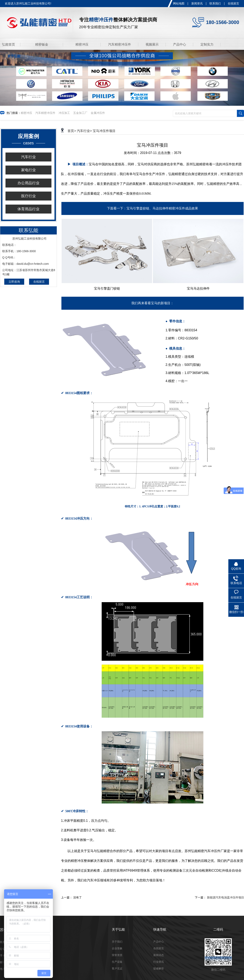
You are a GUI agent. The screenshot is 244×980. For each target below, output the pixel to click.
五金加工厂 (80, 113)
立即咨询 (14, 282)
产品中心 (180, 44)
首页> (72, 131)
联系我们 (215, 3)
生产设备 (117, 962)
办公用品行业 (28, 183)
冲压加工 (64, 113)
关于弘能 (14, 56)
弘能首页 (9, 44)
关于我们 (117, 942)
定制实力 (207, 44)
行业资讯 (159, 962)
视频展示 (152, 44)
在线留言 (233, 3)
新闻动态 (159, 955)
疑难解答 (159, 969)
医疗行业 (28, 196)
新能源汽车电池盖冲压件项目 (225, 897)
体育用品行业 (28, 209)
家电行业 (28, 170)
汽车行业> (84, 131)
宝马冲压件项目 (104, 131)
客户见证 (117, 969)
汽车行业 (28, 157)
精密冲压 (82, 44)
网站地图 (179, 3)
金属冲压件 (98, 113)
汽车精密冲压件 (120, 44)
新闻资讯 (197, 3)
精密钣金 (42, 44)
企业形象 (117, 948)
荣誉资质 (117, 955)
